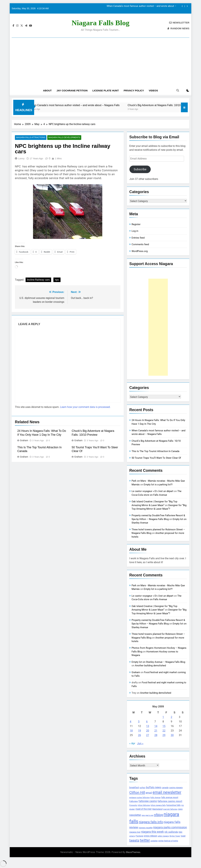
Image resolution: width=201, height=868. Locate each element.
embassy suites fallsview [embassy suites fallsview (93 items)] (140, 798)
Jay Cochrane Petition (72, 90)
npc (57, 280)
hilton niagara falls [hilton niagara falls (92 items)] (158, 805)
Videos (153, 90)
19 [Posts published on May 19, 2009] (140, 731)
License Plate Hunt (106, 90)
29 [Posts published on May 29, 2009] (164, 735)
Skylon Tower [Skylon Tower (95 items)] (175, 836)
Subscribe (140, 169)
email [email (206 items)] (149, 793)
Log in (135, 231)
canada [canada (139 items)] (165, 788)
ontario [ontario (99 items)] (132, 836)
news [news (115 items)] (180, 809)
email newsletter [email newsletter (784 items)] (167, 792)
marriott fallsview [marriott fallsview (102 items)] (170, 809)
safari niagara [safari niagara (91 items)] (163, 836)
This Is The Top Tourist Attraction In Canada (155, 451)
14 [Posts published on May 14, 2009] (156, 726)
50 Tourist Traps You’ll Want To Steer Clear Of (156, 458)
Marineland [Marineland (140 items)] (157, 809)
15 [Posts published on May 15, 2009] (164, 726)
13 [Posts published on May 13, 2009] (148, 726)
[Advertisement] (100, 56)
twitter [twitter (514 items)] (145, 840)
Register (136, 224)
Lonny (21, 158)
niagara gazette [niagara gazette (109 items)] (146, 828)
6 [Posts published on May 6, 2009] (147, 722)
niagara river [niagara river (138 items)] (135, 832)
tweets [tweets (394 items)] (134, 840)
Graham (24, 440)
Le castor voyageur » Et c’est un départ (152, 491)
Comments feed (140, 244)
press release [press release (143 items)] (150, 836)
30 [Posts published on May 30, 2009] (172, 735)
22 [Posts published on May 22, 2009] (164, 731)
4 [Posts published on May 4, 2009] (131, 722)
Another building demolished (150, 666)
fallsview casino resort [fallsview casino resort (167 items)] (170, 801)
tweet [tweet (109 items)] (183, 836)
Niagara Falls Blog (100, 23)
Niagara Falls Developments (64, 138)
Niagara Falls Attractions (30, 138)
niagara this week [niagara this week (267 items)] (152, 832)
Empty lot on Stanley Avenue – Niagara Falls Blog (158, 662)
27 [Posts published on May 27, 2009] (148, 735)
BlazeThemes (133, 852)
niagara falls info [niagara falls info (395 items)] (151, 822)
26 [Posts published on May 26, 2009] (140, 735)
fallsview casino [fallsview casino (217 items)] (148, 801)
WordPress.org (140, 251)
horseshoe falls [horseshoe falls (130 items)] (173, 805)
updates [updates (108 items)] (154, 841)
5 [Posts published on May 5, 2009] (139, 722)
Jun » (140, 743)
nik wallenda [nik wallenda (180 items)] (171, 832)
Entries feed (138, 238)
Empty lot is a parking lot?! (158, 485)
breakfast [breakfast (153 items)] (134, 787)
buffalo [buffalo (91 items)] (142, 788)
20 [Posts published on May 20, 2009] (148, 731)
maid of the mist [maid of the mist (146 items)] (144, 809)
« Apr (132, 743)
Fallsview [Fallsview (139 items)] (134, 801)
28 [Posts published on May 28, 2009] (156, 735)
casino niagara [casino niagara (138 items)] (176, 788)
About (47, 90)
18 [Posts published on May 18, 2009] (131, 731)
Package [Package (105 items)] (139, 836)
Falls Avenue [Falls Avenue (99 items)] (155, 798)
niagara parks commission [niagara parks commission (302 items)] (170, 827)
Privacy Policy (134, 90)
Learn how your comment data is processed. (85, 407)
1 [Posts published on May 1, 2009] (163, 717)
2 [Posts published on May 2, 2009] (171, 717)
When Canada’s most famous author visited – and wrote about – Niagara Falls (141, 6)
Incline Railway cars (38, 280)
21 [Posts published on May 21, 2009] (156, 731)
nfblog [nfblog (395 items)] (158, 815)
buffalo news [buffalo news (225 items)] (154, 787)
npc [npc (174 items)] (180, 832)
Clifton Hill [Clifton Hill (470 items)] (137, 792)
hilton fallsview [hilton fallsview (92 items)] (144, 805)
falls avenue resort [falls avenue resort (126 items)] (170, 797)
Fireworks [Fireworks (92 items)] (133, 805)
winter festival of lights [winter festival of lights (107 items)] (168, 841)
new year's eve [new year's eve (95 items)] (147, 815)
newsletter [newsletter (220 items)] (135, 815)
